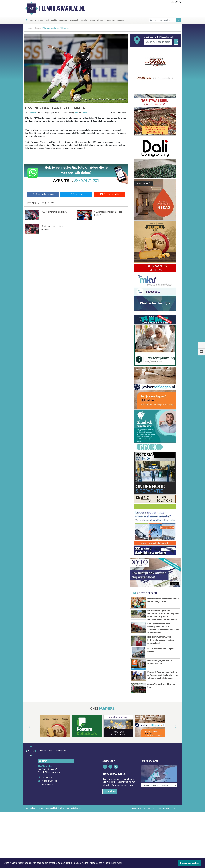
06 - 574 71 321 (86, 180)
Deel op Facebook (43, 194)
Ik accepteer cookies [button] (189, 863)
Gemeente (63, 20)
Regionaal (74, 20)
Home (29, 28)
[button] (27, 746)
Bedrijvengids (51, 20)
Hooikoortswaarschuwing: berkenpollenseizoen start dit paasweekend (161, 640)
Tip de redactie (109, 194)
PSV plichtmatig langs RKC (54, 212)
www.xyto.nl (47, 798)
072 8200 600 (48, 791)
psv (77, 113)
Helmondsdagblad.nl (62, 8)
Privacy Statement (170, 821)
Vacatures (111, 20)
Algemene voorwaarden (141, 821)
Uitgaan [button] (100, 20)
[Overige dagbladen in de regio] (159, 785)
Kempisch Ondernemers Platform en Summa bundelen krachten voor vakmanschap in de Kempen (163, 679)
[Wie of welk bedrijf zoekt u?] (158, 42)
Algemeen (39, 20)
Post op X (76, 194)
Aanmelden (110, 805)
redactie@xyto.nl (49, 794)
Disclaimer (157, 821)
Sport (93, 20)
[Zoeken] (179, 20)
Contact (121, 20)
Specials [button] (83, 20)
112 (31, 20)
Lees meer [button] (117, 863)
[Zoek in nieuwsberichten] (163, 20)
